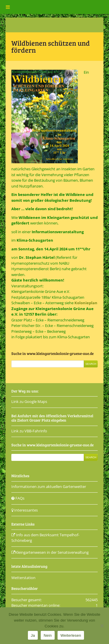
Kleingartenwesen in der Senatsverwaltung (50, 552)
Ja (33, 635)
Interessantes (25, 510)
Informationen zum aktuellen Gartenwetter (49, 486)
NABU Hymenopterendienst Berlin (40, 266)
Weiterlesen (71, 635)
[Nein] (102, 626)
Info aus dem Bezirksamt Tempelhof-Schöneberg (45, 538)
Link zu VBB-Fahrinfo (29, 431)
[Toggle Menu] (8, 7)
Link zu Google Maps (29, 401)
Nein (48, 635)
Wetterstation (23, 578)
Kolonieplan (86, 303)
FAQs (18, 498)
